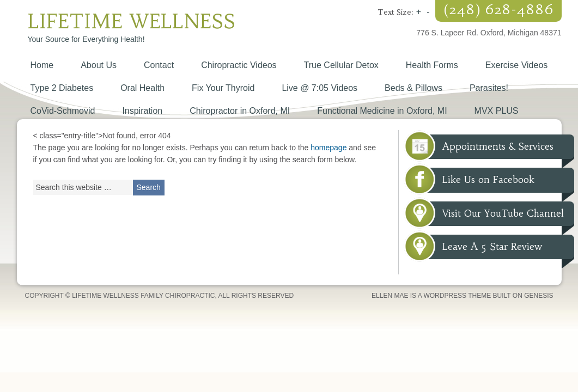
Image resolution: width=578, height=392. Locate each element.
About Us (99, 65)
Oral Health (142, 88)
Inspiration (142, 111)
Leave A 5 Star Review (492, 247)
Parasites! (489, 88)
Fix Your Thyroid (223, 88)
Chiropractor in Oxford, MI (240, 111)
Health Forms (432, 65)
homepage (328, 148)
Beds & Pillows (413, 88)
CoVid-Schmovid (63, 111)
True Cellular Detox (341, 65)
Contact (159, 65)
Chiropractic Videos (239, 65)
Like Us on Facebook (488, 180)
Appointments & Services (498, 146)
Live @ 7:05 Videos (320, 88)
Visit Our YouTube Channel (503, 213)
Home (42, 65)
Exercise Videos (516, 65)
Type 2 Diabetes (62, 88)
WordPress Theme (457, 296)
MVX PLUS (497, 111)
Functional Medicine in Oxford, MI (382, 111)
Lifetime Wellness (132, 22)
